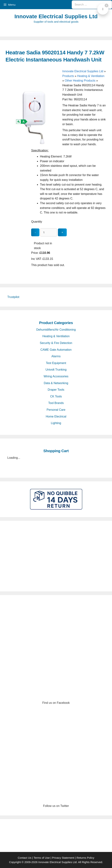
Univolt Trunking (56, 370)
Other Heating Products (80, 81)
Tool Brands (56, 403)
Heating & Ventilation (91, 76)
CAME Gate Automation (56, 350)
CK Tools (56, 396)
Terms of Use (42, 858)
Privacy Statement (63, 858)
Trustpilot (13, 297)
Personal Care (56, 410)
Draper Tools (56, 390)
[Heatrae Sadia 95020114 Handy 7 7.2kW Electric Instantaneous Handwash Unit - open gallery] (33, 144)
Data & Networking (56, 383)
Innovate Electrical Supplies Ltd (56, 16)
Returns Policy (86, 858)
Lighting (56, 423)
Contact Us (25, 858)
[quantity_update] (49, 232)
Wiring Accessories (56, 376)
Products (68, 76)
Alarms (56, 356)
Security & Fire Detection (56, 343)
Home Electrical (56, 416)
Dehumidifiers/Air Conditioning (56, 330)
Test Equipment (56, 363)
